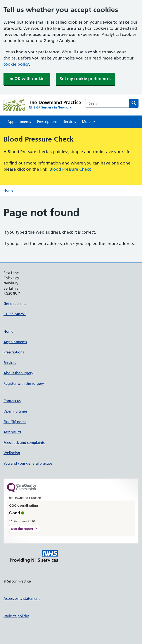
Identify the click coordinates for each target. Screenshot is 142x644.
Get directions (15, 304)
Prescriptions (47, 122)
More (89, 122)
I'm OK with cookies (27, 79)
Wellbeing (12, 453)
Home (8, 190)
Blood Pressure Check (70, 169)
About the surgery (18, 373)
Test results (12, 432)
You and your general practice (28, 463)
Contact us (12, 401)
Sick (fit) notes (15, 422)
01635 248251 (15, 314)
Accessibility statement (22, 598)
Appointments (19, 122)
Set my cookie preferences (85, 79)
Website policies (16, 616)
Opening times (15, 411)
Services (70, 122)
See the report (22, 529)
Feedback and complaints (24, 443)
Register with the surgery (24, 383)
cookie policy (16, 64)
